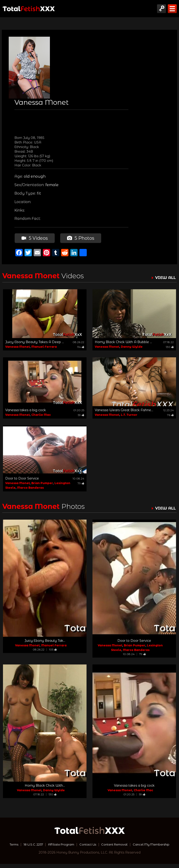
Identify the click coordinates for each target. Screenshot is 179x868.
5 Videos (34, 238)
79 (81, 483)
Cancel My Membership (90, 849)
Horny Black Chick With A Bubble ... (123, 342)
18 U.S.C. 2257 (51, 844)
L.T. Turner (129, 415)
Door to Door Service (22, 478)
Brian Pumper (42, 483)
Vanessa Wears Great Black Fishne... (124, 410)
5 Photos (80, 238)
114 (81, 347)
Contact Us (109, 844)
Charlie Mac (41, 415)
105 (53, 649)
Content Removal (138, 844)
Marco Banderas (30, 487)
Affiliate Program (81, 844)
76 (170, 415)
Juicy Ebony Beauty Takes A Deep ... (35, 342)
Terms (30, 844)
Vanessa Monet (18, 346)
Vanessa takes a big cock (26, 410)
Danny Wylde (132, 346)
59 (81, 415)
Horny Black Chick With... (45, 785)
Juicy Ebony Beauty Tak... (45, 640)
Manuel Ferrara (44, 346)
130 (170, 347)
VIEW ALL (165, 277)
